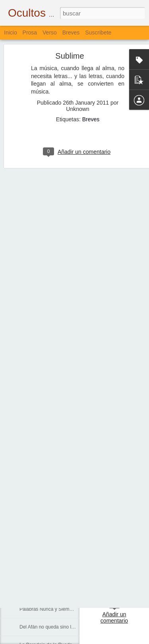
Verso (50, 32)
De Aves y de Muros (41, 377)
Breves (91, 66)
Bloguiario (127, 568)
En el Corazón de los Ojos (47, 520)
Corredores (31, 466)
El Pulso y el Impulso (42, 591)
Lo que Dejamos (37, 573)
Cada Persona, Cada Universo (52, 502)
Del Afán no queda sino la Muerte (55, 627)
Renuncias (31, 413)
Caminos (29, 484)
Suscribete (98, 32)
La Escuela (31, 449)
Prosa (30, 32)
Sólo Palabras (34, 431)
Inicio (11, 32)
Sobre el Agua (34, 538)
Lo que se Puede (38, 395)
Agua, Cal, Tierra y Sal (43, 556)
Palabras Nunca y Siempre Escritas (57, 609)
